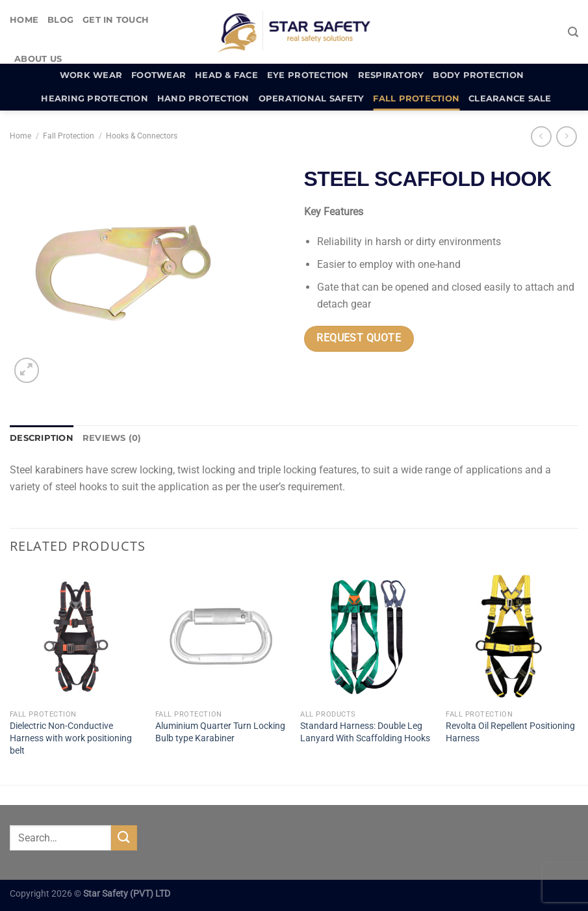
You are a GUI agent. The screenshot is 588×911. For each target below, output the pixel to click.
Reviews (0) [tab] (112, 438)
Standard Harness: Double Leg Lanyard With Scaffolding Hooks (365, 732)
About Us (38, 59)
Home (24, 20)
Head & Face (226, 75)
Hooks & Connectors (142, 136)
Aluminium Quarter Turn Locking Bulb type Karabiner (220, 732)
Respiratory (391, 75)
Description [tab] (42, 438)
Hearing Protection (95, 99)
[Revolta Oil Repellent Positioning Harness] (512, 637)
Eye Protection (308, 75)
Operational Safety (312, 99)
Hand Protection (203, 99)
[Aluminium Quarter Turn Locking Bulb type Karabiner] (222, 637)
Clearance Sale (510, 99)
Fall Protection (416, 99)
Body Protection (478, 75)
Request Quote (359, 338)
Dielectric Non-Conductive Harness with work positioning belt (71, 738)
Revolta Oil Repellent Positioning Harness (510, 732)
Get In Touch (116, 20)
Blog (60, 20)
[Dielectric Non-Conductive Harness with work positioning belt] (76, 637)
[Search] (573, 32)
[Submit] (124, 838)
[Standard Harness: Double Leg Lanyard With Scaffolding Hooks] (366, 637)
